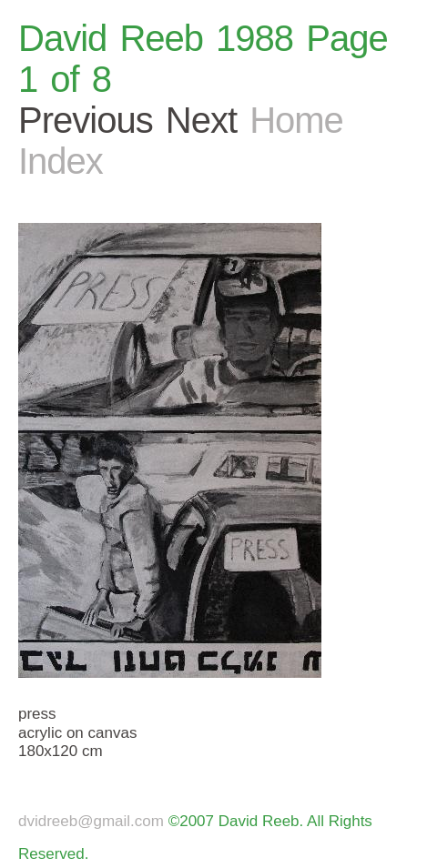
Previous (86, 120)
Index (61, 161)
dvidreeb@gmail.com (91, 821)
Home (296, 120)
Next (201, 120)
